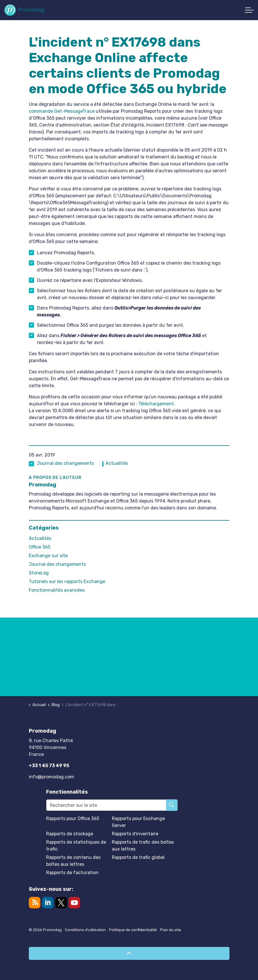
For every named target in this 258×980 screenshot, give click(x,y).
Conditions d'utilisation (85, 930)
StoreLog (39, 573)
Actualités (117, 463)
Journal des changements (65, 463)
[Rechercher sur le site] (112, 805)
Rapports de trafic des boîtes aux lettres (143, 846)
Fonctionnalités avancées (57, 590)
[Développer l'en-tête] (249, 10)
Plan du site (171, 930)
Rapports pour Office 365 (73, 818)
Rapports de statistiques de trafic (76, 846)
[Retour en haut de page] (129, 953)
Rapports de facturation (72, 873)
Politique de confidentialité (133, 930)
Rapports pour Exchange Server (138, 822)
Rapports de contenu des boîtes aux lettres (73, 861)
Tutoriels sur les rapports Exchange (67, 581)
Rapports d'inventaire (135, 834)
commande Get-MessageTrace (62, 111)
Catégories (44, 528)
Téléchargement (156, 404)
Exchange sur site (48, 556)
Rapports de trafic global (138, 857)
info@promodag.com (51, 777)
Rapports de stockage (70, 834)
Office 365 (40, 547)
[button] (172, 805)
